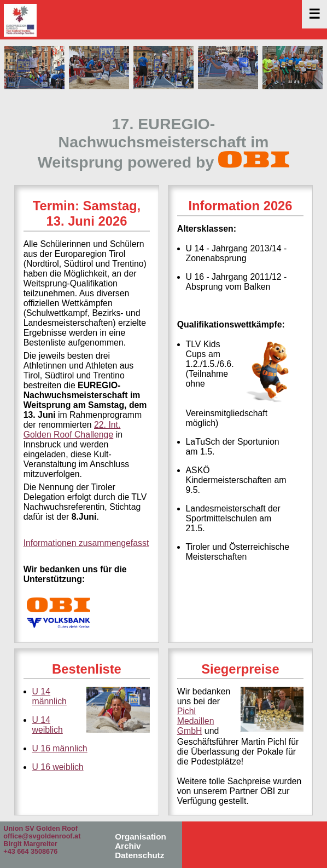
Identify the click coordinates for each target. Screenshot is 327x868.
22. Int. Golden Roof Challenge (72, 430)
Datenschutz (139, 855)
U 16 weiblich (58, 767)
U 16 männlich (60, 748)
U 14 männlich (49, 696)
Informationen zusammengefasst (86, 543)
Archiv (128, 846)
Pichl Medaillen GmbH (196, 721)
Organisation (141, 837)
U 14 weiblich (48, 725)
